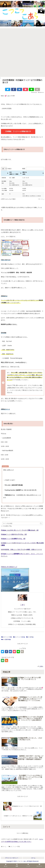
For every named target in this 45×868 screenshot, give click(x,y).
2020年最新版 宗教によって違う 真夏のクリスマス (21, 549)
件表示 (6, 169)
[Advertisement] (22, 53)
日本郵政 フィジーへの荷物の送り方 (18, 131)
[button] (41, 523)
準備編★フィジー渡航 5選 (14, 534)
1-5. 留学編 (31, 637)
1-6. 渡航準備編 (7, 639)
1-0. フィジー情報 (7, 637)
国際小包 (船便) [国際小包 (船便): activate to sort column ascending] (25, 173)
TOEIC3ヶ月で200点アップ (9, 567)
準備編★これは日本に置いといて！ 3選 (20, 530)
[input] (22, 523)
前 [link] (40, 199)
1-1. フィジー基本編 (20, 637)
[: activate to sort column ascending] (5, 173)
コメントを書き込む (22, 833)
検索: (33, 169)
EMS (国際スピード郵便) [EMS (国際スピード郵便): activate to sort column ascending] (14, 173)
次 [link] (42, 199)
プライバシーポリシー (12, 858)
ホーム (33, 858)
